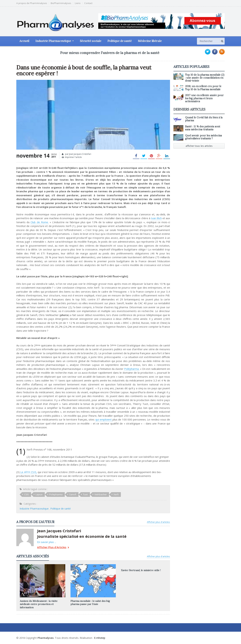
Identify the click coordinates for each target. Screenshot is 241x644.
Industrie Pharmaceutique (34, 509)
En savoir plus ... (47, 542)
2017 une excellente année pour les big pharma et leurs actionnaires (204, 98)
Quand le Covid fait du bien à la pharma (204, 119)
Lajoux (39, 494)
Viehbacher (100, 494)
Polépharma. (132, 369)
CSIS (26, 494)
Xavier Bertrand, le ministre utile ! (141, 570)
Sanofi (73, 494)
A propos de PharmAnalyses (32, 3)
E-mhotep (100, 638)
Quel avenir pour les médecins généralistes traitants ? (203, 137)
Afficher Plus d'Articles (53, 548)
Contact (88, 3)
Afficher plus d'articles (158, 522)
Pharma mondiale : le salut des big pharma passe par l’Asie (90, 603)
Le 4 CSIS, (29, 472)
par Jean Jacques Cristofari (76, 154)
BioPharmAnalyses (61, 3)
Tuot (85, 494)
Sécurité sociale (91, 41)
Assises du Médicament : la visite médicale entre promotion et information (39, 604)
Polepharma (56, 494)
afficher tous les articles (199, 146)
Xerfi (116, 494)
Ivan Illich (156, 218)
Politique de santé (120, 41)
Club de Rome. (40, 222)
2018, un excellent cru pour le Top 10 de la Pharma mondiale (203, 88)
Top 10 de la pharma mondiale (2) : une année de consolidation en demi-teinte (205, 78)
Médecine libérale (150, 41)
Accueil (24, 41)
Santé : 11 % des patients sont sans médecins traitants (203, 128)
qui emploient (104, 419)
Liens (78, 3)
